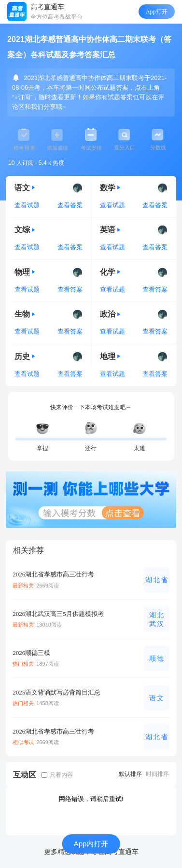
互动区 (25, 775)
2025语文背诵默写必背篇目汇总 (56, 692)
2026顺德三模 (31, 653)
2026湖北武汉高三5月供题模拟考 (58, 614)
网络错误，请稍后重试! (91, 799)
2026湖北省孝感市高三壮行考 (53, 574)
